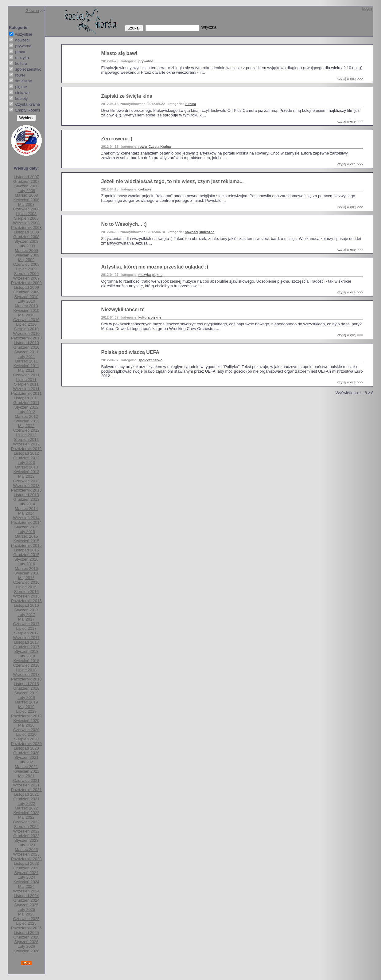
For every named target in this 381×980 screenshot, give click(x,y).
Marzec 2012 (26, 416)
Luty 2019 (26, 698)
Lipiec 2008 (27, 214)
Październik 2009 (26, 283)
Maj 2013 (26, 476)
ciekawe (145, 189)
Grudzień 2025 (26, 937)
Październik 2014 (26, 522)
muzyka (145, 275)
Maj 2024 (26, 886)
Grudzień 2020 (26, 753)
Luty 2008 (26, 191)
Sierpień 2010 (26, 329)
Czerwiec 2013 (26, 481)
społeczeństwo (150, 360)
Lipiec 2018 (27, 670)
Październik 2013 (26, 490)
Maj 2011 (26, 370)
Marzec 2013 (26, 467)
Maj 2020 (26, 725)
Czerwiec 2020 (26, 730)
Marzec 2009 (26, 251)
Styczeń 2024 (26, 873)
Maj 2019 (26, 707)
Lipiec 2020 (27, 734)
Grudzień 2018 (26, 688)
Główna (32, 11)
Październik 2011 (26, 393)
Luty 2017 (26, 615)
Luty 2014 (26, 504)
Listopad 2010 (26, 343)
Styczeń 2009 (26, 241)
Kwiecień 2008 (27, 200)
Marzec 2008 (26, 195)
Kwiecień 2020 (27, 721)
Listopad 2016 (26, 605)
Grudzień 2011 (26, 403)
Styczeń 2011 (26, 352)
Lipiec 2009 (27, 269)
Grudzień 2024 (26, 900)
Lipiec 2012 (27, 435)
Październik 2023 (26, 859)
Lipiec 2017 (27, 628)
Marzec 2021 (26, 767)
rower (143, 147)
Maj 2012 (26, 426)
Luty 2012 (26, 412)
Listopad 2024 (26, 896)
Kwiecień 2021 (27, 771)
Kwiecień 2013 (27, 472)
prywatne (146, 61)
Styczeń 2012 (26, 407)
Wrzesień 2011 (26, 389)
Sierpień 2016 (26, 592)
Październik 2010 (26, 338)
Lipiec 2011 (27, 380)
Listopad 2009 (26, 287)
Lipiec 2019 (27, 711)
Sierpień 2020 (26, 739)
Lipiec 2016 (27, 587)
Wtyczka (209, 27)
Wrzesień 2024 (26, 891)
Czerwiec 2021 (26, 780)
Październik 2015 (26, 545)
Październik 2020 (26, 744)
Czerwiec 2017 (26, 624)
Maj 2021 (26, 776)
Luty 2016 (26, 564)
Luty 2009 (26, 246)
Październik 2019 (26, 716)
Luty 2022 (26, 804)
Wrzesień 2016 (26, 596)
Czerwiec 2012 (26, 430)
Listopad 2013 (26, 495)
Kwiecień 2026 (27, 951)
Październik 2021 (26, 790)
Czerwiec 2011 (26, 375)
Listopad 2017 (26, 642)
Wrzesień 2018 (26, 674)
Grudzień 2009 (26, 292)
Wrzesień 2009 (26, 278)
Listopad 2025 (26, 933)
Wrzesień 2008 (26, 223)
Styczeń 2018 (26, 651)
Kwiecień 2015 (27, 541)
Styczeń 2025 (26, 905)
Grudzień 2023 (26, 868)
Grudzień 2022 (26, 836)
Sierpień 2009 (26, 274)
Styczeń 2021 (26, 757)
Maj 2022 (26, 817)
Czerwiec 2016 (26, 582)
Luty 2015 (26, 532)
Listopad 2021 (26, 794)
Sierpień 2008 (26, 218)
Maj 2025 (26, 914)
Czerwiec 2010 (26, 320)
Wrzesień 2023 (26, 854)
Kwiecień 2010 (27, 310)
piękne (157, 275)
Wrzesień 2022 (26, 831)
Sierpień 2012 (26, 439)
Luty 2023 (26, 845)
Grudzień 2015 (26, 555)
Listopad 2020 (26, 748)
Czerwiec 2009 (26, 264)
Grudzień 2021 (26, 799)
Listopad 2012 (26, 453)
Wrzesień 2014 (26, 518)
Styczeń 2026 (26, 942)
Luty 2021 (26, 762)
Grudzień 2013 (26, 499)
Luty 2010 (26, 301)
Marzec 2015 (26, 536)
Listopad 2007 (26, 177)
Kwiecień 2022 (27, 813)
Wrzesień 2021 (26, 785)
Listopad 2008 (26, 232)
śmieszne (207, 232)
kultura (190, 104)
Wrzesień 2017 (26, 638)
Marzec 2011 (26, 361)
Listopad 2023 (26, 863)
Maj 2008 (26, 204)
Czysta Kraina (160, 147)
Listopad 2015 (26, 550)
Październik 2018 (26, 679)
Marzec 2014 (26, 509)
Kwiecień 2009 (27, 255)
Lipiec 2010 (27, 324)
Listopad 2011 (26, 398)
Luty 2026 (26, 946)
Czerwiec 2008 (26, 209)
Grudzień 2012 (26, 458)
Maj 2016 (26, 578)
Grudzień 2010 (26, 347)
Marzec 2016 (26, 568)
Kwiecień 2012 (27, 421)
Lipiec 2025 (27, 923)
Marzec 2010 (26, 306)
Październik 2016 (26, 601)
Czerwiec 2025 (26, 919)
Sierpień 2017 (26, 633)
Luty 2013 (26, 463)
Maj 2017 (26, 619)
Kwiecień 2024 (27, 882)
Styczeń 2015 (26, 527)
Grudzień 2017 (26, 647)
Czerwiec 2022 (26, 822)
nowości (192, 232)
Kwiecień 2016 (27, 573)
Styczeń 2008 (26, 186)
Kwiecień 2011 (27, 366)
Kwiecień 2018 (27, 661)
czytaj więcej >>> (350, 79)
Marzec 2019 (26, 702)
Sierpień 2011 (26, 384)
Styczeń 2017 (26, 610)
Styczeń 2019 (26, 693)
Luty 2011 (26, 357)
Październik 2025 (26, 928)
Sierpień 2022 (26, 827)
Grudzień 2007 (26, 181)
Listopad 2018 (26, 684)
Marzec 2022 (26, 808)
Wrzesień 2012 (26, 444)
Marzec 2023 (26, 850)
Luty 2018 (26, 656)
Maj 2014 (26, 513)
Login (367, 8)
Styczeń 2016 (26, 559)
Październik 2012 (26, 449)
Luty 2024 (26, 877)
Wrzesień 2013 (26, 486)
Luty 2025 (26, 909)
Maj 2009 (26, 260)
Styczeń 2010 (26, 297)
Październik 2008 (26, 227)
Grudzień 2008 (26, 237)
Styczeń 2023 (26, 840)
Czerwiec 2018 (26, 665)
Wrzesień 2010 (26, 333)
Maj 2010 (26, 315)
